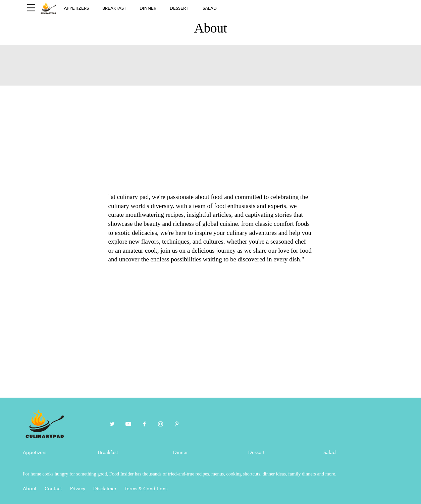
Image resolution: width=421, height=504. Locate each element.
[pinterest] (177, 424)
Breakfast (114, 8)
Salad (210, 8)
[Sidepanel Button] (31, 8)
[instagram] (161, 424)
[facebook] (144, 424)
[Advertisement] (211, 136)
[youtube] (128, 424)
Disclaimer (105, 489)
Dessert (179, 8)
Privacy (78, 489)
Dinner (148, 8)
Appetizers (76, 8)
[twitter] (112, 424)
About (30, 489)
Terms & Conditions (146, 489)
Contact (53, 489)
